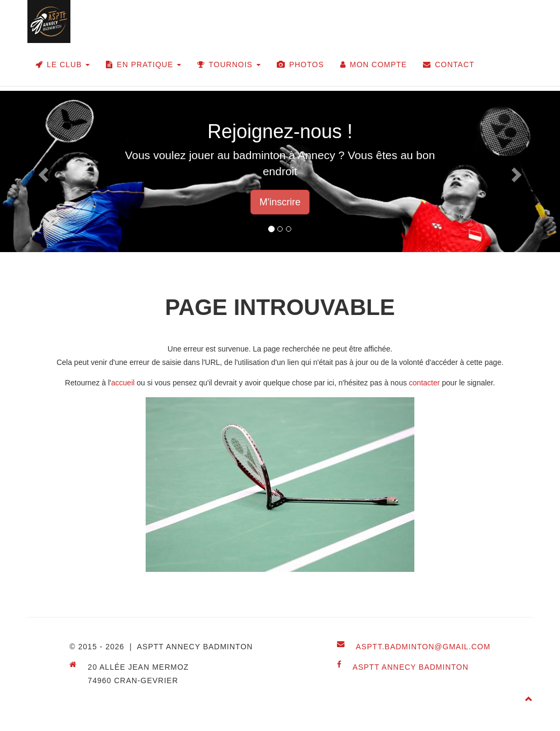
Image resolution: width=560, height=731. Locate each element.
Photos (300, 64)
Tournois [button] (229, 64)
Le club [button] (63, 64)
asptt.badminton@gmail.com (423, 647)
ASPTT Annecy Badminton (411, 667)
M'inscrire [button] (280, 202)
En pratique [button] (143, 64)
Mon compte (374, 64)
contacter (425, 383)
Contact (449, 64)
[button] (42, 171)
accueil (123, 383)
